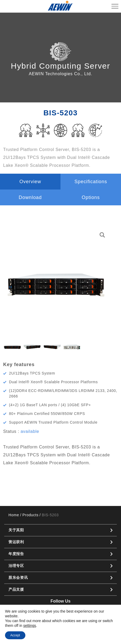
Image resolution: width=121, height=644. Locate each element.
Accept (15, 635)
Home (14, 515)
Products (31, 515)
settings (30, 626)
